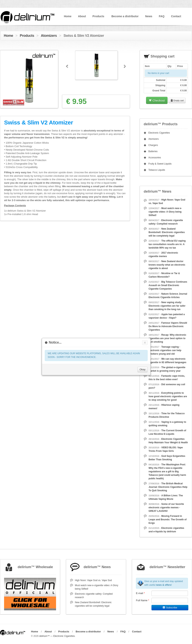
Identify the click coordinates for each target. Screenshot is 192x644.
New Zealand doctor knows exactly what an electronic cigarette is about (167, 265)
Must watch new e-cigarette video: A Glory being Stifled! (165, 212)
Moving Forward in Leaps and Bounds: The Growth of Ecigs (168, 520)
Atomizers (49, 36)
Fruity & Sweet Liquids (160, 164)
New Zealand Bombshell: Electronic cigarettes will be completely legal (167, 232)
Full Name (143, 600)
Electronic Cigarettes (159, 133)
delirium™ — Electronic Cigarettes (57, 636)
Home (68, 16)
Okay (143, 369)
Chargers (153, 145)
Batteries (153, 151)
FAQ (162, 16)
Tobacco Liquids (157, 170)
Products (98, 16)
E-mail (140, 593)
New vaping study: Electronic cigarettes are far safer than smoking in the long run (167, 306)
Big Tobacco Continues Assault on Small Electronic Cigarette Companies (168, 285)
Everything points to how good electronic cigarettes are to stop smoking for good (168, 396)
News (149, 16)
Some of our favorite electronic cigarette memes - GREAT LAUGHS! (166, 508)
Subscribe (170, 608)
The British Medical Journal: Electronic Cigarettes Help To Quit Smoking (168, 487)
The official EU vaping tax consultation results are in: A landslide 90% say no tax (167, 244)
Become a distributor (125, 16)
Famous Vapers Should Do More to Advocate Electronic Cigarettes (168, 326)
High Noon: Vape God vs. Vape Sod (93, 580)
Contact (176, 16)
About (82, 16)
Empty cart (177, 100)
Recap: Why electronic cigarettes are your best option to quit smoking (167, 338)
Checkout (157, 100)
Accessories (155, 158)
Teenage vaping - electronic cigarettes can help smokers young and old (165, 350)
